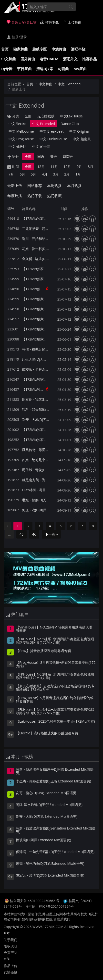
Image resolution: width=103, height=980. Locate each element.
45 (21, 534)
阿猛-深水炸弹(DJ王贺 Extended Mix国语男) (49, 805)
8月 (91, 167)
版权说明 (10, 946)
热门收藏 (54, 196)
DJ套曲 (63, 69)
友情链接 (10, 972)
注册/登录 (17, 37)
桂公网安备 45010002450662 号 (35, 901)
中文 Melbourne (21, 131)
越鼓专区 (40, 49)
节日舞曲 (24, 69)
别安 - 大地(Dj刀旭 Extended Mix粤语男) (47, 817)
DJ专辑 (7, 69)
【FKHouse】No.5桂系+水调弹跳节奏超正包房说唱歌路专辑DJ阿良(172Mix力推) (55, 641)
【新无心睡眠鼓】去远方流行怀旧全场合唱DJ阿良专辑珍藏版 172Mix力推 (55, 688)
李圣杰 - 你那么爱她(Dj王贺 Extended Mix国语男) (53, 781)
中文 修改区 (18, 146)
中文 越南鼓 (82, 139)
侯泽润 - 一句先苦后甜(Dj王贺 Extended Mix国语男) (55, 852)
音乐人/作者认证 (22, 22)
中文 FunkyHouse (53, 139)
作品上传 (10, 966)
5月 (33, 174)
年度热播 (15, 196)
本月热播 (74, 186)
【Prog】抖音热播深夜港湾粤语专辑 (43, 651)
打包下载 (50, 22)
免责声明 (10, 952)
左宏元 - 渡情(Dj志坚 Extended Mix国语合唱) (50, 876)
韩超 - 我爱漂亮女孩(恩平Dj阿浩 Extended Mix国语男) (55, 771)
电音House (49, 59)
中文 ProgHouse (21, 139)
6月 (22, 174)
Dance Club (70, 124)
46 (34, 534)
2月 (67, 174)
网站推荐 (35, 186)
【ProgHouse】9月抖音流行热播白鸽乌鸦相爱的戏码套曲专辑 (55, 700)
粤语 (53, 157)
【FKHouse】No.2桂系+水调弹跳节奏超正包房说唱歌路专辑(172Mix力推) (55, 676)
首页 (5, 49)
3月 (56, 174)
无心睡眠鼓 (46, 116)
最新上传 (15, 186)
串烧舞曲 (59, 49)
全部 (28, 116)
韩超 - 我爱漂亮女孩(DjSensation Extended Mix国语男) (56, 830)
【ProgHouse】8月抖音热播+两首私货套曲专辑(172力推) (56, 665)
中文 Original (79, 131)
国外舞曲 (28, 59)
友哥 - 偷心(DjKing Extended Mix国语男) (47, 793)
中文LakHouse (72, 116)
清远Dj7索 (45, 69)
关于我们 (10, 940)
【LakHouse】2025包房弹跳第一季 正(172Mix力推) (55, 722)
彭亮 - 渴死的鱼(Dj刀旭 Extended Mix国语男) (50, 864)
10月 (67, 167)
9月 (79, 167)
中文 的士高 (41, 146)
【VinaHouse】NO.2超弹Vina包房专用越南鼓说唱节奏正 (54, 629)
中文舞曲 (9, 59)
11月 (54, 167)
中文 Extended (69, 84)
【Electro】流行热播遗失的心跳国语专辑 (47, 733)
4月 (45, 174)
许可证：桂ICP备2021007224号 (49, 906)
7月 (11, 174)
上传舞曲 (72, 22)
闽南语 (68, 157)
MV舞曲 (80, 69)
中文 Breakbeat (52, 131)
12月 (41, 167)
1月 (78, 174)
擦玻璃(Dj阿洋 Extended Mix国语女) (43, 840)
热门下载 (35, 196)
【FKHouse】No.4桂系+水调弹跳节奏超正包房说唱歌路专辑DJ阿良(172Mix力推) (55, 712)
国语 (41, 157)
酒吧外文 (70, 59)
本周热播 (54, 186)
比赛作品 (90, 59)
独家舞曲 (21, 49)
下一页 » (51, 534)
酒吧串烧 (78, 49)
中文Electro (17, 124)
